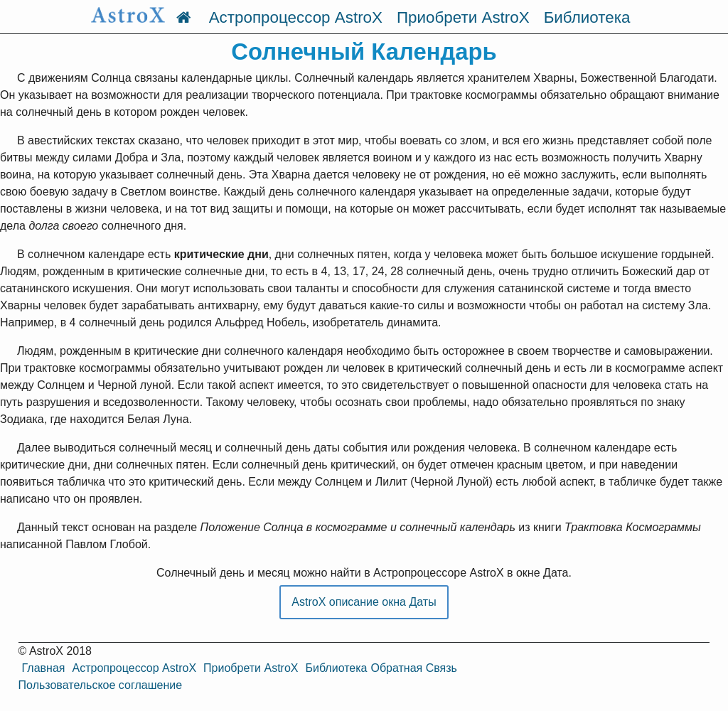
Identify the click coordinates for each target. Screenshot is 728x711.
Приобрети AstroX (463, 18)
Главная (44, 668)
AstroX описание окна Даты (364, 602)
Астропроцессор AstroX (296, 18)
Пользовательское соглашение (100, 685)
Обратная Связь (413, 668)
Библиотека (587, 18)
